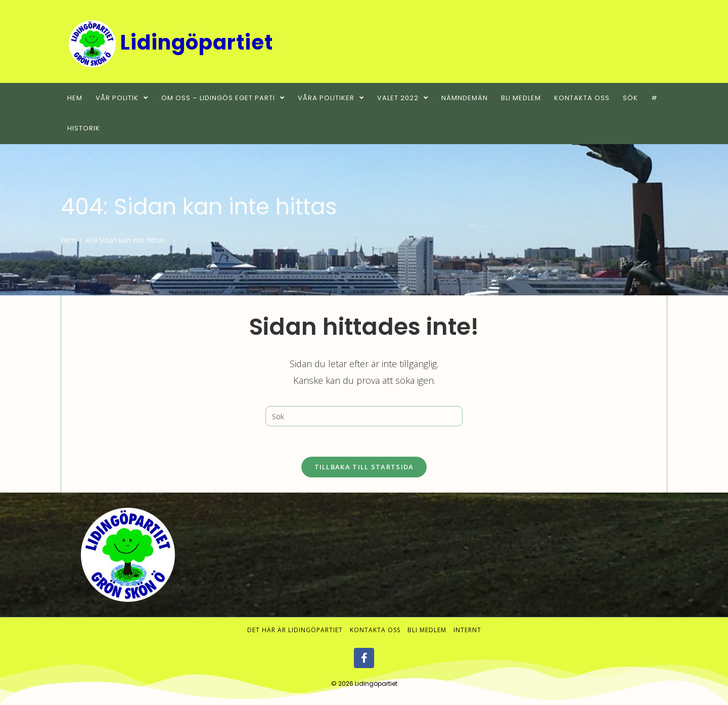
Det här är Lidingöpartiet (295, 630)
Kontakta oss (375, 630)
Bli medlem (427, 630)
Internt (467, 630)
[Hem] (69, 240)
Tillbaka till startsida (364, 467)
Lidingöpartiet (376, 684)
